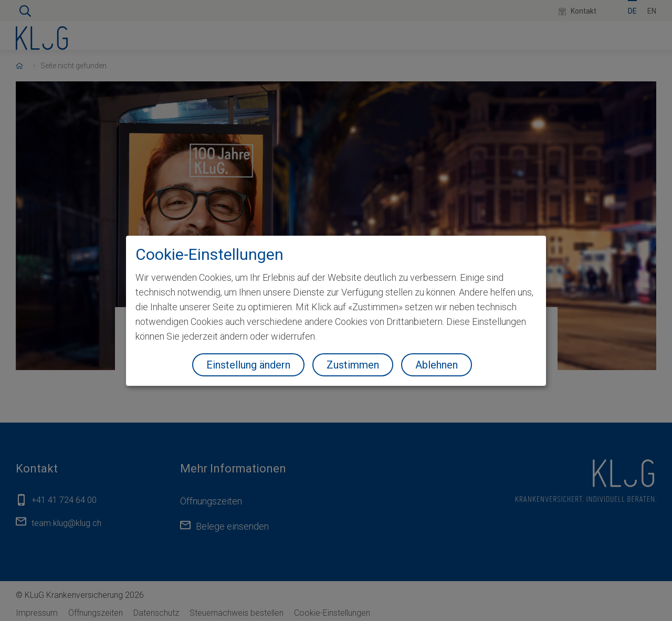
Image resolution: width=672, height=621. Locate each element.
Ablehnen (437, 365)
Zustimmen (353, 365)
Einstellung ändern (248, 365)
